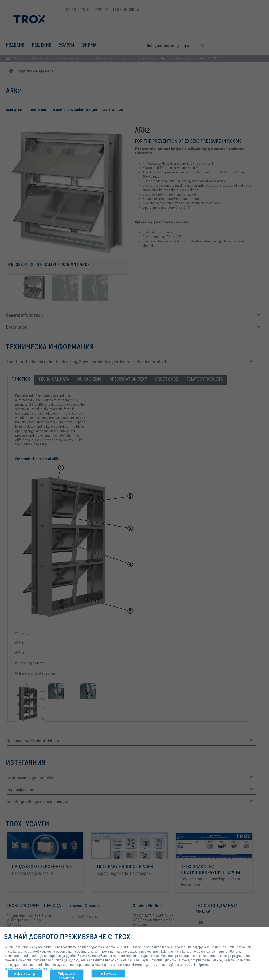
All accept (108, 973)
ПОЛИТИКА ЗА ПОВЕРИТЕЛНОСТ (29, 969)
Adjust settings (25, 973)
